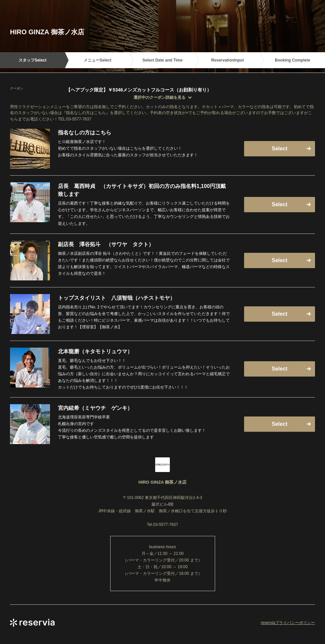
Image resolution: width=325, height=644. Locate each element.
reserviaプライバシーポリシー (288, 623)
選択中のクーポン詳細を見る (160, 97)
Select (280, 149)
